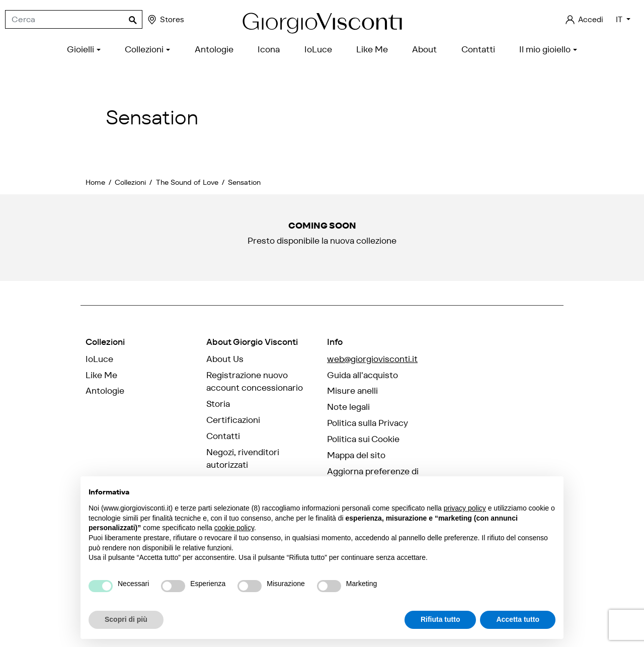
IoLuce (99, 359)
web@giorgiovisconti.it (372, 359)
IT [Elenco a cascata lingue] (620, 19)
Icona (97, 407)
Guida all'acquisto (363, 375)
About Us (225, 359)
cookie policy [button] (234, 528)
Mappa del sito (356, 455)
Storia (218, 404)
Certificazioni (233, 420)
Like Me (101, 375)
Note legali (348, 407)
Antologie (105, 391)
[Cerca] (74, 20)
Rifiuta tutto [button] (440, 619)
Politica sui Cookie (363, 439)
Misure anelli (352, 391)
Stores (165, 20)
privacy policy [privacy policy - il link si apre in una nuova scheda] (465, 508)
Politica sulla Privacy (368, 423)
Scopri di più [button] (126, 619)
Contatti (223, 436)
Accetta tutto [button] (518, 619)
